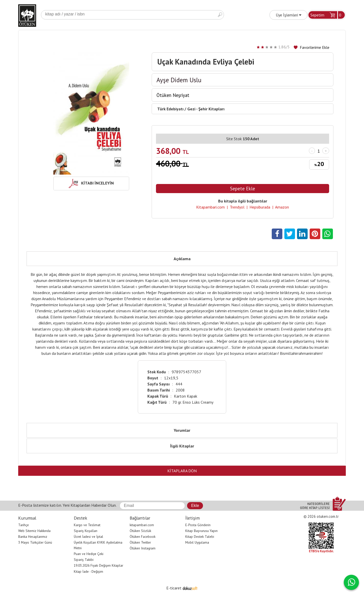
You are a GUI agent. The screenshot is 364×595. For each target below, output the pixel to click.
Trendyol (237, 207)
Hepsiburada (260, 207)
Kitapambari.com (210, 207)
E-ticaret (174, 588)
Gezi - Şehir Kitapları (206, 109)
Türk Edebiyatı (170, 109)
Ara (220, 15)
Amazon (282, 207)
